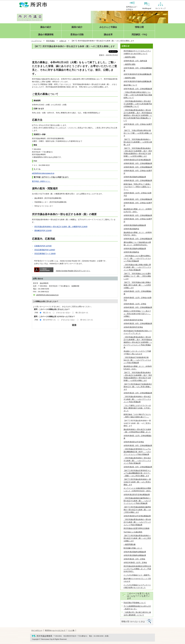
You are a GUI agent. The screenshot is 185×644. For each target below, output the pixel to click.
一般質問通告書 (130, 544)
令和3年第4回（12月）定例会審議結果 (137, 437)
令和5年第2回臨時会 (131, 229)
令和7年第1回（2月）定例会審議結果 (138, 89)
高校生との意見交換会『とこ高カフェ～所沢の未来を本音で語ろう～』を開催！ (137, 314)
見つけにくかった (87, 320)
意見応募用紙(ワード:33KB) (45, 254)
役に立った (47, 313)
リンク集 (71, 630)
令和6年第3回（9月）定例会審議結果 (138, 163)
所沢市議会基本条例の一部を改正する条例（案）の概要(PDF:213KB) (61, 227)
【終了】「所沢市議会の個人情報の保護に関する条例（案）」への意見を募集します (137, 285)
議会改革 (108, 35)
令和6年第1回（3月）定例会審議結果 (138, 180)
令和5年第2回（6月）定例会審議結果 (138, 215)
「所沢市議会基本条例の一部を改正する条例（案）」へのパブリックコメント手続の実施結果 (137, 399)
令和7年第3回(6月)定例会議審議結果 (138, 74)
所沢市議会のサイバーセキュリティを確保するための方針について (137, 52)
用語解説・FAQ (139, 35)
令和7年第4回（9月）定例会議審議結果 (138, 69)
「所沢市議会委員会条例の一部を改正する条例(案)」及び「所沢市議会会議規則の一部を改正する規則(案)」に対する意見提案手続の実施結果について (138, 115)
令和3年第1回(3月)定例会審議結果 (137, 495)
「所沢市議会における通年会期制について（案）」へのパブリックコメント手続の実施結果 (137, 258)
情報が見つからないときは (133, 621)
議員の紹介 (77, 27)
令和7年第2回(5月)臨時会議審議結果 (138, 81)
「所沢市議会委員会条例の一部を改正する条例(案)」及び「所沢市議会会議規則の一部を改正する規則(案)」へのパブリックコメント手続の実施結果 (138, 342)
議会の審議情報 (46, 35)
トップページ (36, 41)
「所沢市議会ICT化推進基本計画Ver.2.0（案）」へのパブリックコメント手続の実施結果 (137, 360)
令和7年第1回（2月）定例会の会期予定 (138, 126)
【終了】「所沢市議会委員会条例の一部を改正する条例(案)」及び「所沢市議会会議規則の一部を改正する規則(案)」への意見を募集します (138, 152)
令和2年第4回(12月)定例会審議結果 (137, 516)
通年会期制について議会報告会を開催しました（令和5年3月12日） (137, 244)
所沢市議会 (50, 41)
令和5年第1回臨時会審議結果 (135, 249)
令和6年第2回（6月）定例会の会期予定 (138, 172)
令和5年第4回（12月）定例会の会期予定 (137, 194)
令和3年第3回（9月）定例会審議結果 (138, 445)
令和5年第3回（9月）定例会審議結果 (138, 199)
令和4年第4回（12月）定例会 (135, 304)
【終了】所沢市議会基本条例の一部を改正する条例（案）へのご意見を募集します (137, 482)
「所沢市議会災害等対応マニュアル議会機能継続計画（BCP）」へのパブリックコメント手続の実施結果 (137, 452)
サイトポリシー (37, 630)
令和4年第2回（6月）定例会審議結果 (138, 323)
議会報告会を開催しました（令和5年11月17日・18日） (138, 210)
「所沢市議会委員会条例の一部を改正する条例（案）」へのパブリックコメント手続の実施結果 (137, 522)
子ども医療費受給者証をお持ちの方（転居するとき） (137, 608)
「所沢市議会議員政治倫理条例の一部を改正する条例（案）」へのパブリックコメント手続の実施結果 (137, 501)
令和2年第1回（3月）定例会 (134, 559)
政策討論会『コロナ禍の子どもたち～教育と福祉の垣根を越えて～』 (137, 416)
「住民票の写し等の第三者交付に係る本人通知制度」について (137, 614)
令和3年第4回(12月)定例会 (134, 442)
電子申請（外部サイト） (41, 181)
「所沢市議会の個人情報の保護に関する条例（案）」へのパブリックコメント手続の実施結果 (137, 267)
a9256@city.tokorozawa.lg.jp (43, 173)
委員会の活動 (77, 35)
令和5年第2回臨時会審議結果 (135, 225)
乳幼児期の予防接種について (135, 603)
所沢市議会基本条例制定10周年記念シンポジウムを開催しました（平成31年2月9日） (137, 569)
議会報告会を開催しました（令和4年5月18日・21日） (138, 368)
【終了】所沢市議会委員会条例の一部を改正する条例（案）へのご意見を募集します (137, 538)
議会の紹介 (46, 27)
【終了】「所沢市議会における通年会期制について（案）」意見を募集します (137, 276)
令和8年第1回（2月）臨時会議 (135, 61)
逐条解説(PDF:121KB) (43, 230)
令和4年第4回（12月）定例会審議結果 (137, 293)
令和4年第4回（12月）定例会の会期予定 (137, 299)
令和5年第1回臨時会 (131, 252)
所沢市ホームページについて (55, 630)
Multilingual (147, 6)
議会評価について (130, 85)
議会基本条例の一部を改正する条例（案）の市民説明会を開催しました (137, 431)
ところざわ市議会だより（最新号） (137, 575)
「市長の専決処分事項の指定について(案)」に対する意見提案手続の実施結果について (138, 95)
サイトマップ (161, 6)
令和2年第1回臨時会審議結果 (135, 555)
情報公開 (139, 27)
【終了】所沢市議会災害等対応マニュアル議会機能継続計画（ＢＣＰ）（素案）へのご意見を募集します (137, 473)
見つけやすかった (49, 320)
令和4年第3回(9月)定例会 (133, 320)
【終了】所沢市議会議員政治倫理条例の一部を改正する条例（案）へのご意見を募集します (137, 510)
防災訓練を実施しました (133, 548)
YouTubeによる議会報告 (133, 532)
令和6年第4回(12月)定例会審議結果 (137, 160)
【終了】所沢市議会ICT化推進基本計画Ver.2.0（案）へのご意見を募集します (138, 387)
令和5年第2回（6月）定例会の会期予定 (138, 220)
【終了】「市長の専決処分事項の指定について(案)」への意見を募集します (138, 133)
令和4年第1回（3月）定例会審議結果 (138, 393)
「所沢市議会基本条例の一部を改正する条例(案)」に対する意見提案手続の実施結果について (138, 104)
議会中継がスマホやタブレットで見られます (137, 580)
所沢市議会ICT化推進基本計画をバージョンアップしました (138, 332)
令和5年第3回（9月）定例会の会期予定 (138, 204)
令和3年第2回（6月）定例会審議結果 (138, 467)
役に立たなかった (82, 313)
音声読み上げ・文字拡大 (132, 6)
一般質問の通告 (130, 57)
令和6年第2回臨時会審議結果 (135, 177)
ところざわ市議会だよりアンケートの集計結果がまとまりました (137, 586)
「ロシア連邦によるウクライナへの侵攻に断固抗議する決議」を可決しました (137, 408)
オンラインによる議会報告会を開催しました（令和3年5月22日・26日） (138, 490)
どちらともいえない (63, 313)
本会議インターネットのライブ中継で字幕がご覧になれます (137, 353)
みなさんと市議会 (108, 27)
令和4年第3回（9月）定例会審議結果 (138, 307)
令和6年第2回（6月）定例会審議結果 (138, 167)
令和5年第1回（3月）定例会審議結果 (138, 239)
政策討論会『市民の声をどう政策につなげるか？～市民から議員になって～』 (137, 187)
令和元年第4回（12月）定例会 (135, 562)
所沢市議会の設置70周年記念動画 (136, 528)
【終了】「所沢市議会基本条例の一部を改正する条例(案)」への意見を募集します (138, 142)
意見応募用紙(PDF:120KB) (45, 250)
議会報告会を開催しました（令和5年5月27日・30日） (138, 234)
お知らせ (63, 41)
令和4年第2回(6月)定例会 (133, 327)
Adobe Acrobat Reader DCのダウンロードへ (62, 271)
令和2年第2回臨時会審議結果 (135, 552)
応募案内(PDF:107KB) (43, 246)
